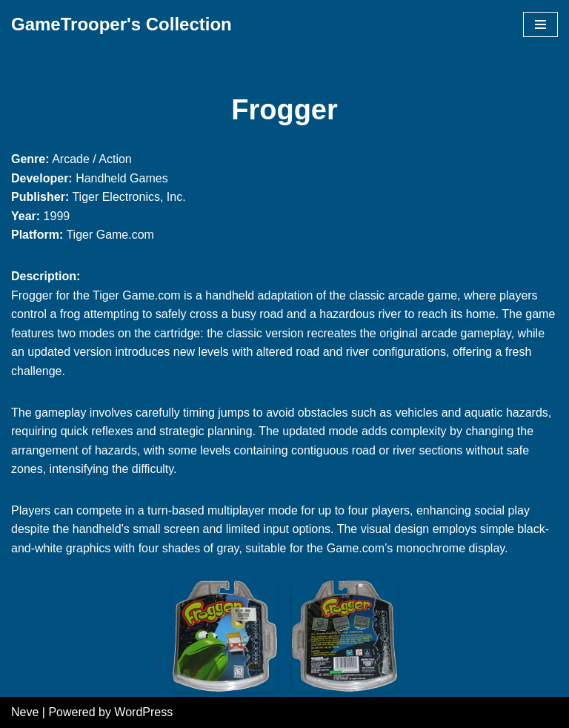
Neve (25, 712)
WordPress (143, 712)
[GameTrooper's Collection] (122, 24)
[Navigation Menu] (540, 24)
